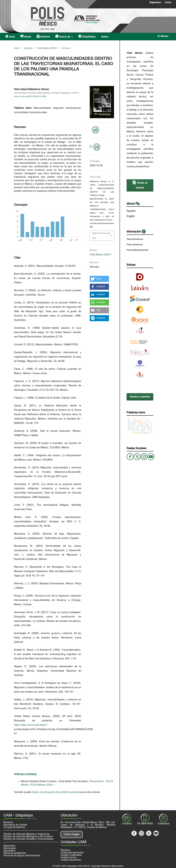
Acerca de (63, 36)
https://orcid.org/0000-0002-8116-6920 (30, 97)
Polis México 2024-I (47, 48)
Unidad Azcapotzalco (72, 853)
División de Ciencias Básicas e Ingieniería (26, 834)
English (131, 216)
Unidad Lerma (68, 858)
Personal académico (15, 853)
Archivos (43, 36)
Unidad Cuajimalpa (71, 855)
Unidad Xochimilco (71, 860)
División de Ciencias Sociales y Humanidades (29, 839)
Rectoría (8, 822)
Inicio (10, 36)
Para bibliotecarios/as (137, 250)
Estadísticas (87, 36)
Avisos (105, 37)
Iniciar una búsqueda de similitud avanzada (56, 792)
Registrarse (155, 3)
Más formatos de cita (101, 236)
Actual (26, 36)
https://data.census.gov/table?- (31, 725)
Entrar (168, 3)
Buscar (163, 36)
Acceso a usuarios (140, 397)
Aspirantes (9, 846)
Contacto (127, 824)
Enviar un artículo (140, 185)
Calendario (164, 824)
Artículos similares (25, 774)
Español (131, 211)
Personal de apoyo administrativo (22, 856)
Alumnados (10, 848)
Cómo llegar (72, 834)
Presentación (97, 781)
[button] (99, 279)
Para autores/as (135, 245)
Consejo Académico (14, 827)
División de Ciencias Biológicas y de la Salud (28, 837)
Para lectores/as (135, 239)
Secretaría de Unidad (15, 825)
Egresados (9, 851)
